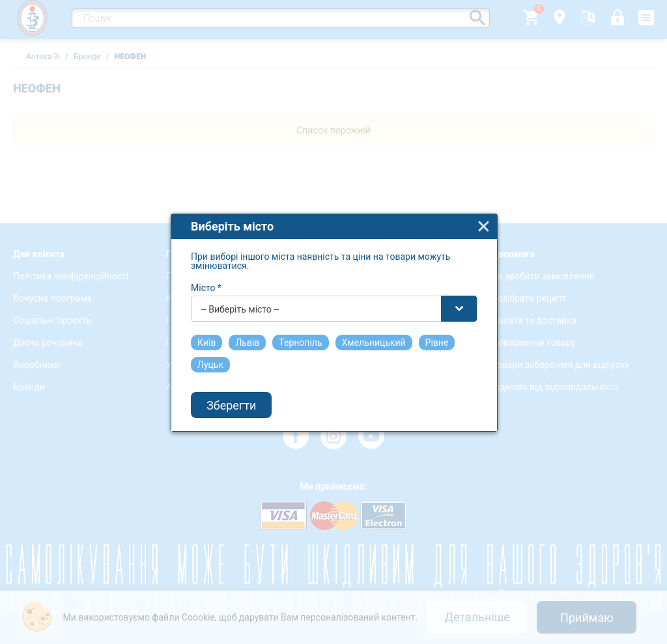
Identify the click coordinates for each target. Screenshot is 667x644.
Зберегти (231, 401)
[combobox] (334, 304)
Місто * (206, 283)
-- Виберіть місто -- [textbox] (240, 305)
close (484, 222)
